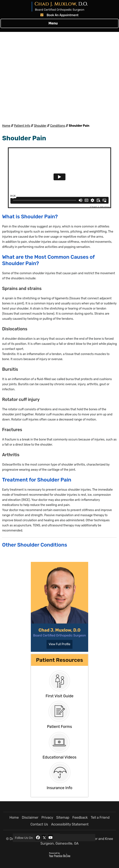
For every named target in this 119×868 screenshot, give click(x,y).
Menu (58, 23)
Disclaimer (30, 818)
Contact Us (39, 824)
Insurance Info (60, 788)
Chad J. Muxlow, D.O (59, 630)
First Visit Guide (59, 696)
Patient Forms (59, 727)
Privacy (47, 818)
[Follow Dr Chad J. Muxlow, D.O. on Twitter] (44, 838)
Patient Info (22, 126)
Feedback (80, 818)
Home (6, 126)
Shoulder (40, 126)
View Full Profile (59, 644)
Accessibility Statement (70, 824)
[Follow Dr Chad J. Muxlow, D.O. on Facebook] (38, 838)
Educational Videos (59, 757)
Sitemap (63, 818)
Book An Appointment (63, 15)
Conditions (58, 126)
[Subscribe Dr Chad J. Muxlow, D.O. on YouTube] (50, 838)
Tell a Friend (100, 818)
